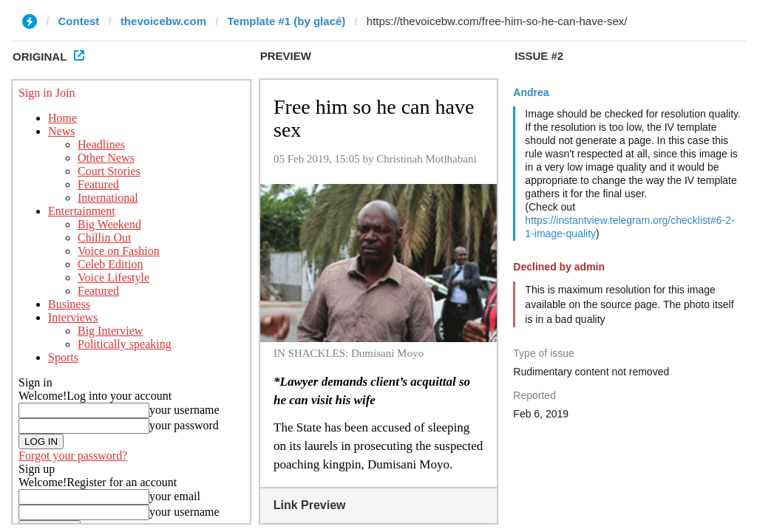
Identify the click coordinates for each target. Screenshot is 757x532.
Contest (79, 21)
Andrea (531, 92)
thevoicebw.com (163, 21)
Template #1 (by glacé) (287, 21)
